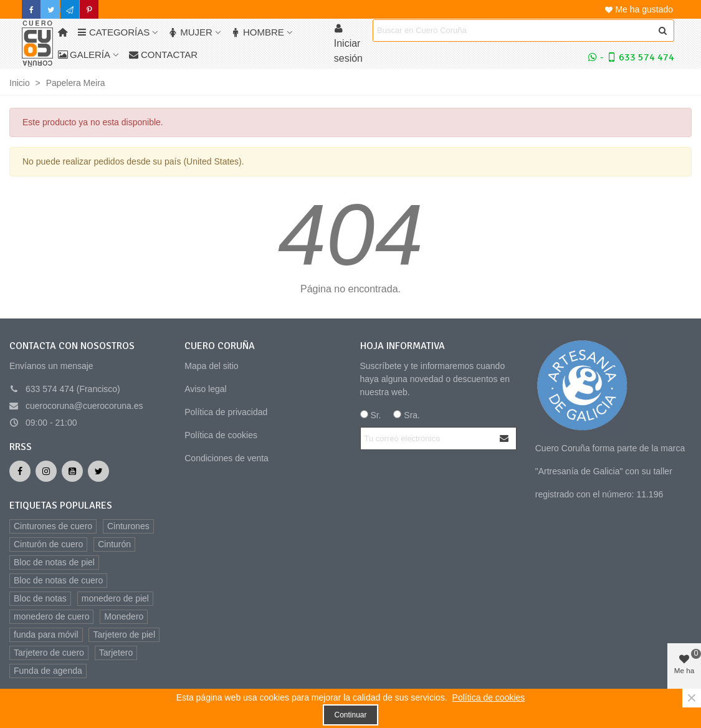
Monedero (124, 616)
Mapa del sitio (211, 366)
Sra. (407, 415)
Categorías (113, 32)
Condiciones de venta (227, 458)
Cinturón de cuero (48, 544)
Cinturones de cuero (53, 526)
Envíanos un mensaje (51, 366)
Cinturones (128, 526)
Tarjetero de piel (124, 635)
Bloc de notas (40, 598)
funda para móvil (46, 635)
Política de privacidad (226, 412)
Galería (84, 55)
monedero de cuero (51, 616)
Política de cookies (221, 435)
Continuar (350, 715)
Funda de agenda (48, 671)
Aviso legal (205, 389)
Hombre (258, 32)
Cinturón (114, 544)
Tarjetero (116, 653)
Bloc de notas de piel (54, 562)
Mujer (190, 32)
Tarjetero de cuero (49, 653)
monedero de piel (115, 598)
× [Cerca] (692, 698)
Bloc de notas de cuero (58, 580)
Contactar (163, 55)
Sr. (371, 415)
